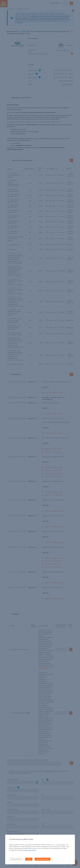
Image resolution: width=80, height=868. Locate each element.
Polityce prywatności (30, 850)
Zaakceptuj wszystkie (43, 859)
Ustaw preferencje (16, 859)
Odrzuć (29, 859)
